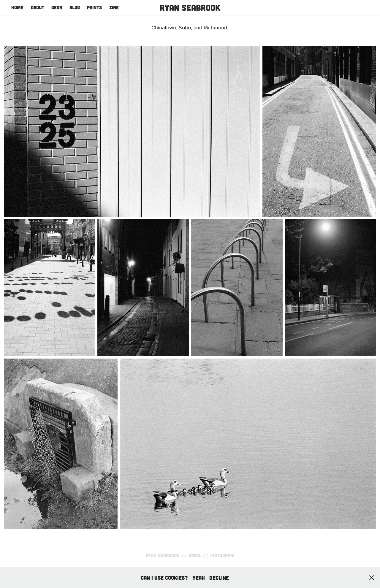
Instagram (222, 555)
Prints (94, 7)
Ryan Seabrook (190, 7)
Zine (114, 7)
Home (17, 7)
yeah (199, 578)
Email (195, 555)
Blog (75, 7)
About (38, 7)
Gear (57, 7)
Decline (219, 578)
